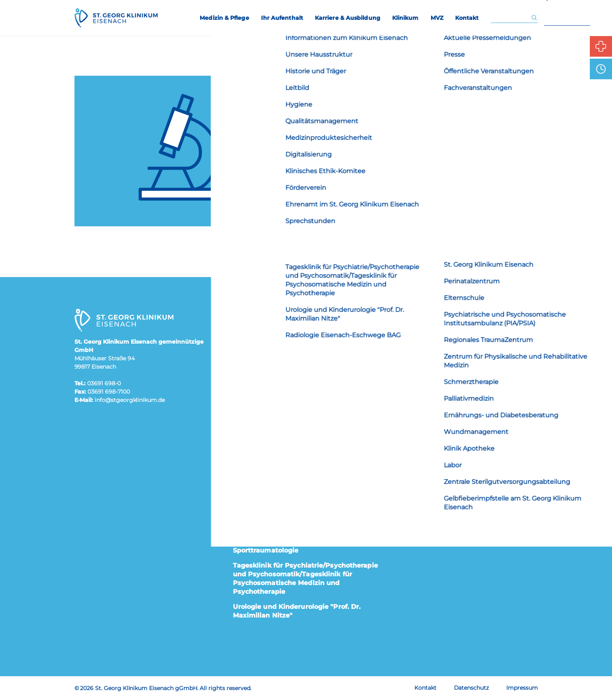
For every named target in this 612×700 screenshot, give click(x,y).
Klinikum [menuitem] (405, 18)
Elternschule (412, 343)
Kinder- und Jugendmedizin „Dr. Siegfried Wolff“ (304, 483)
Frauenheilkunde (261, 353)
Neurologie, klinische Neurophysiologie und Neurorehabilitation (299, 507)
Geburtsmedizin (260, 368)
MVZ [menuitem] (437, 18)
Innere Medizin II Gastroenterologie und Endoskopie (300, 420)
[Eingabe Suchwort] (511, 18)
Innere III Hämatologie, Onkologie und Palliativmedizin (297, 444)
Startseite (380, 208)
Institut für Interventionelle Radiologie (298, 464)
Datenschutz (471, 688)
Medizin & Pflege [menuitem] (224, 18)
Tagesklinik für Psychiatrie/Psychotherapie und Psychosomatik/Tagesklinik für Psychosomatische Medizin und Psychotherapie (305, 579)
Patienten (408, 320)
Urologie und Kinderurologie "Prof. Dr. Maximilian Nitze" (297, 611)
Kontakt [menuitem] (467, 18)
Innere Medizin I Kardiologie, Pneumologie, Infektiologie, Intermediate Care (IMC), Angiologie (305, 392)
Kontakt (425, 688)
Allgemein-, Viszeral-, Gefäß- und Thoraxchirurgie (288, 317)
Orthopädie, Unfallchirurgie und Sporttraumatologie (287, 546)
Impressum (522, 688)
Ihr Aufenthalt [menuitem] (282, 18)
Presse (403, 410)
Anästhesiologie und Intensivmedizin (296, 337)
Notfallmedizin (258, 527)
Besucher (407, 388)
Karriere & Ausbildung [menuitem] (348, 18)
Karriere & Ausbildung (428, 365)
